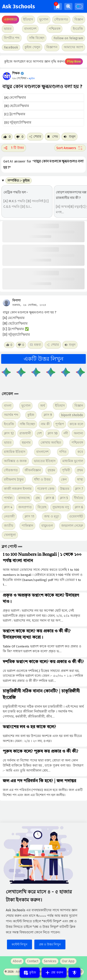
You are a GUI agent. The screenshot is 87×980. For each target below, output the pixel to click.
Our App (68, 961)
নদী (66, 433)
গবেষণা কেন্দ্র (46, 489)
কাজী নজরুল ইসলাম (18, 489)
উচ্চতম (65, 489)
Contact (33, 961)
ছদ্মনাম (26, 443)
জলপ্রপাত (25, 507)
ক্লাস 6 (79, 507)
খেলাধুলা (10, 535)
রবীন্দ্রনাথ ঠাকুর (14, 479)
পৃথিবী (66, 470)
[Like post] (7, 137)
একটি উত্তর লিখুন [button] (43, 359)
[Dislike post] (20, 137)
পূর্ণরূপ (60, 424)
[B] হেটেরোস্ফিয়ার (17, 106)
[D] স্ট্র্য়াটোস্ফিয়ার (18, 122)
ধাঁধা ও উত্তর (42, 479)
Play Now (74, 62)
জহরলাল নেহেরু (72, 526)
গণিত (63, 452)
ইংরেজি (78, 29)
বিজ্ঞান (79, 406)
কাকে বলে (76, 424)
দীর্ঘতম (79, 498)
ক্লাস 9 (48, 415)
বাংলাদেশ (42, 452)
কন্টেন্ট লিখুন (19, 944)
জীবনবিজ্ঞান (33, 470)
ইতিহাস (60, 406)
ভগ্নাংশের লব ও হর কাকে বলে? (29, 727)
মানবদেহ (24, 498)
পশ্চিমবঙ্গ (55, 29)
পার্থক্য (8, 498)
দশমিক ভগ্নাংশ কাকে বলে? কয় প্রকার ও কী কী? (43, 662)
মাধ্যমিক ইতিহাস (15, 452)
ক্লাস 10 (53, 433)
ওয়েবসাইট (76, 516)
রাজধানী (25, 433)
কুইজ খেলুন (32, 47)
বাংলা (8, 406)
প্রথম (80, 470)
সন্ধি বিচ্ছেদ (37, 38)
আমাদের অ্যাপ (73, 47)
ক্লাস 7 (79, 489)
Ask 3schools (19, 6)
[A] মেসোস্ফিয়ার (15, 98)
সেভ (52, 137)
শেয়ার (35, 137)
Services (50, 961)
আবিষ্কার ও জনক (15, 461)
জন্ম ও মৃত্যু (52, 516)
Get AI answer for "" (43, 164)
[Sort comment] (70, 148)
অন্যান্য (78, 433)
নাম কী (45, 424)
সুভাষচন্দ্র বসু (61, 507)
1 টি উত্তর (14, 148)
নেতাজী (9, 516)
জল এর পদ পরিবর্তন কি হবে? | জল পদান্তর (39, 781)
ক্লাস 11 (29, 516)
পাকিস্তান (27, 526)
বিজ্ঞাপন (52, 47)
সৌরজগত (11, 470)
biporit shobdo (72, 415)
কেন (64, 479)
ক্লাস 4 (8, 507)
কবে (80, 452)
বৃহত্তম (51, 470)
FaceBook (11, 47)
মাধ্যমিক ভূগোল (73, 461)
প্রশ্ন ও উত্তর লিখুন (50, 944)
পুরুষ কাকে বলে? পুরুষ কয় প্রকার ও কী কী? (40, 752)
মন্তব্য (35, 345)
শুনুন (69, 137)
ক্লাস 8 (50, 498)
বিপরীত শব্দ (12, 38)
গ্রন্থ (38, 498)
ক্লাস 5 (64, 498)
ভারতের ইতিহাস (45, 461)
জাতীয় (9, 526)
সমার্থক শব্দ (11, 415)
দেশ (39, 433)
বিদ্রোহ (42, 507)
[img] (58, 6)
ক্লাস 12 (9, 433)
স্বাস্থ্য (80, 479)
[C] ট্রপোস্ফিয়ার (15, 114)
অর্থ (43, 406)
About (17, 961)
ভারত (8, 443)
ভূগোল (26, 406)
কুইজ (31, 415)
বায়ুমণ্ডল (47, 526)
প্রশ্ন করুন (54, 973)
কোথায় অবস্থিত (51, 443)
